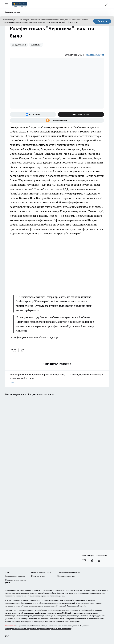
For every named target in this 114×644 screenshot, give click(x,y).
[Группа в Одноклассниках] (57, 120)
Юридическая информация (69, 572)
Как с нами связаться (66, 576)
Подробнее (83, 606)
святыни (36, 45)
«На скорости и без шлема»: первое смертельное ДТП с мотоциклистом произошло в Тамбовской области (57, 379)
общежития (19, 45)
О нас (7, 572)
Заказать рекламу (13, 12)
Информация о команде (15, 576)
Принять (102, 21)
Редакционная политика (41, 572)
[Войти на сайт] (107, 4)
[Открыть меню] (6, 4)
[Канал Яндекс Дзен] (81, 114)
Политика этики (38, 576)
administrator (95, 55)
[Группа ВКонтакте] (33, 114)
